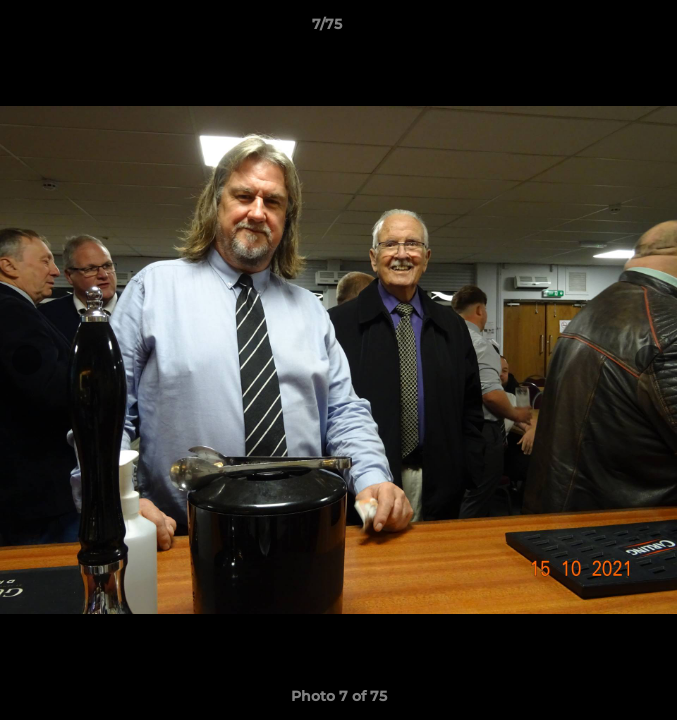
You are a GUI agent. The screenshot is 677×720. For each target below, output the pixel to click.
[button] (605, 29)
